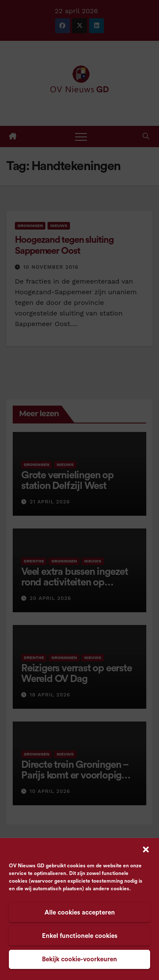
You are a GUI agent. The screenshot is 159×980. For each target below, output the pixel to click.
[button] (146, 849)
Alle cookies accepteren (80, 913)
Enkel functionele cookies (80, 936)
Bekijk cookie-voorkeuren (79, 959)
